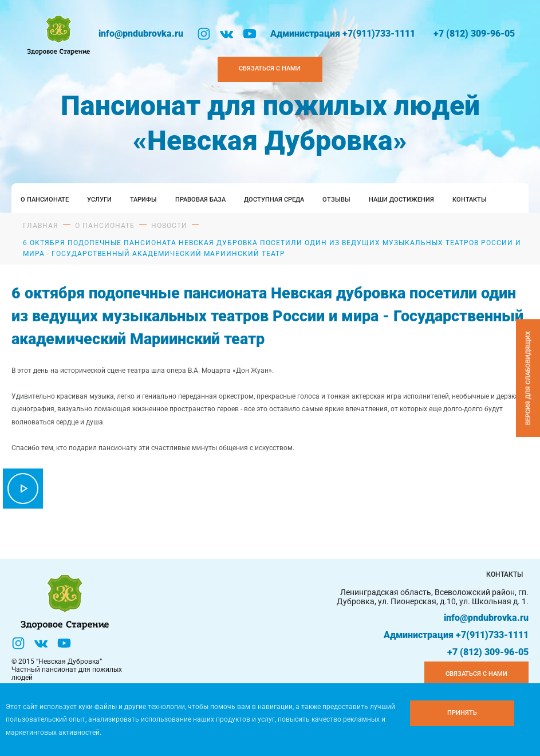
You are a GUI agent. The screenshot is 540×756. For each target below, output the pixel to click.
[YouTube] (250, 34)
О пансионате (45, 200)
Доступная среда (274, 200)
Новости (169, 226)
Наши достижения (401, 200)
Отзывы (336, 200)
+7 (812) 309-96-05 (474, 34)
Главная (41, 226)
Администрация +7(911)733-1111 (343, 34)
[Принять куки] (462, 713)
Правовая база (200, 200)
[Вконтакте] (227, 34)
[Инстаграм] (204, 34)
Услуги (99, 200)
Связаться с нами (476, 674)
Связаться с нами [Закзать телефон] (270, 68)
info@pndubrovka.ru (141, 34)
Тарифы (143, 200)
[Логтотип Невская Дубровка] (57, 34)
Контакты (470, 200)
